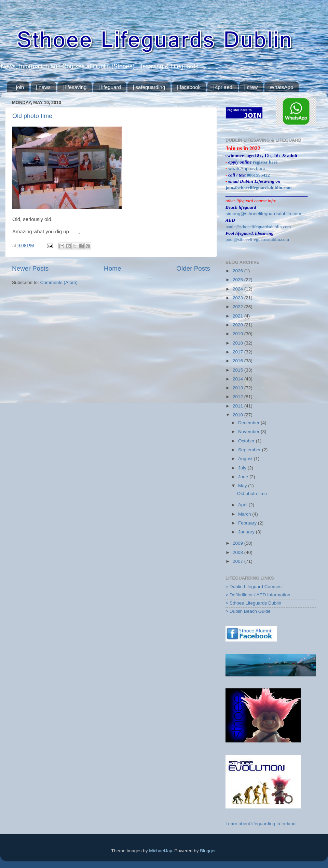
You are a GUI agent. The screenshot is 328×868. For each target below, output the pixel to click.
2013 (238, 388)
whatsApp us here (247, 169)
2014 (238, 379)
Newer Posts (30, 268)
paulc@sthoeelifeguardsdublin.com (258, 227)
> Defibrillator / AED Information (258, 595)
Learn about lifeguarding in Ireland (261, 824)
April (243, 505)
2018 (238, 343)
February (248, 523)
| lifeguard (110, 87)
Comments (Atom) (59, 282)
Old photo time (32, 116)
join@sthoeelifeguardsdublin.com (259, 188)
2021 (238, 316)
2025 (238, 280)
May (243, 486)
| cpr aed (222, 87)
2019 (238, 334)
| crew (251, 87)
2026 (238, 271)
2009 (238, 543)
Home (112, 268)
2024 (238, 289)
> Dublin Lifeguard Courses (254, 587)
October (247, 441)
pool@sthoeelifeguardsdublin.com (257, 239)
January (247, 532)
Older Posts (193, 268)
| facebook (189, 87)
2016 (238, 361)
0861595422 (258, 175)
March (245, 514)
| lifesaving (75, 87)
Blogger (208, 851)
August (246, 459)
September (250, 450)
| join (19, 87)
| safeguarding (149, 87)
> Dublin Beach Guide (248, 611)
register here (265, 162)
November (249, 432)
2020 (238, 325)
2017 (238, 352)
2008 (238, 552)
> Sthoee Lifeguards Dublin (253, 603)
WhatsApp (281, 87)
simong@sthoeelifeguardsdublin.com (263, 214)
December (249, 423)
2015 (238, 370)
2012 (238, 397)
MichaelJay (160, 851)
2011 (238, 406)
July (243, 468)
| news (43, 87)
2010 (238, 415)
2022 (238, 307)
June (244, 477)
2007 (238, 561)
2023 (238, 298)
